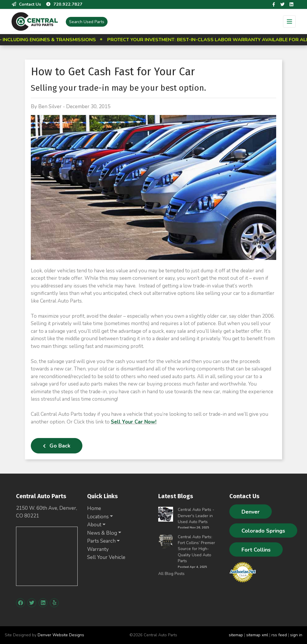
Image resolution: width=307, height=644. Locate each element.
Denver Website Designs (61, 635)
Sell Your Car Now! (134, 422)
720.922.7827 (64, 4)
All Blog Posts (171, 574)
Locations (98, 517)
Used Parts (87, 22)
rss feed (279, 635)
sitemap (236, 635)
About (94, 525)
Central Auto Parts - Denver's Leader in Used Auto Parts (196, 516)
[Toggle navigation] (289, 21)
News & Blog (102, 533)
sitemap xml (257, 635)
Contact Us (26, 4)
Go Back (57, 446)
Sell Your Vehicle (106, 557)
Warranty (98, 549)
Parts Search (101, 541)
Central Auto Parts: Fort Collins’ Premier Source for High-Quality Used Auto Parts (196, 549)
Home (94, 508)
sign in (296, 635)
